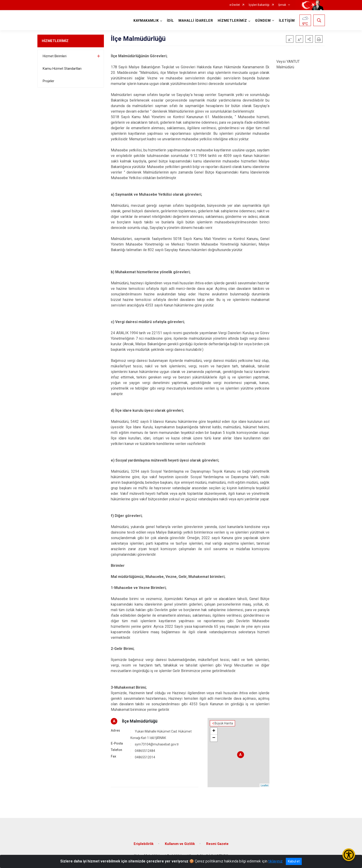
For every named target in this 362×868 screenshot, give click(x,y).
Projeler (48, 81)
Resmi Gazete (217, 844)
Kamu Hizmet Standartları (62, 69)
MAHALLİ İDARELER (196, 21)
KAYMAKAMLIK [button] (146, 21)
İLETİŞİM (287, 21)
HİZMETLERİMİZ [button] (232, 21)
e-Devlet (235, 5)
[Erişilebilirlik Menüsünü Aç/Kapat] (349, 855)
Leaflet (264, 785)
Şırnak (282, 5)
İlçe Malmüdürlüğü (140, 721)
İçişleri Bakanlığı (259, 5)
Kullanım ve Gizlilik (180, 844)
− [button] (214, 738)
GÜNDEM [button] (263, 21)
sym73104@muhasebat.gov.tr (157, 744)
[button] (309, 39)
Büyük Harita (224, 723)
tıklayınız (275, 861)
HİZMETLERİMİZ (55, 41)
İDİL (170, 21)
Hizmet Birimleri (55, 56)
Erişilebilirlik (144, 844)
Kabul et (294, 861)
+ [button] (214, 731)
